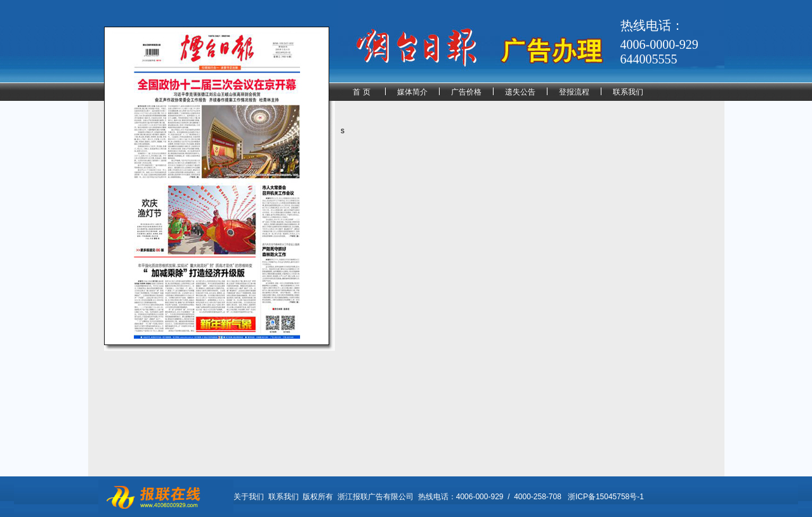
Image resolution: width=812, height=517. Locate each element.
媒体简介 (412, 92)
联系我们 (628, 92)
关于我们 (249, 497)
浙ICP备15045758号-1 (606, 497)
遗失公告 (520, 92)
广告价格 (466, 92)
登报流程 (574, 92)
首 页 (361, 92)
